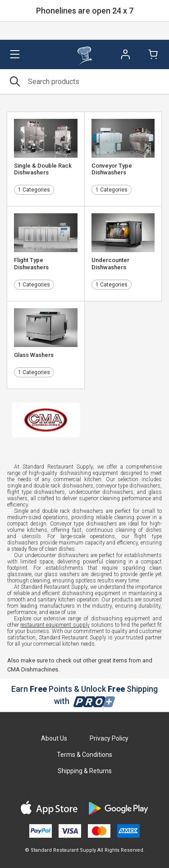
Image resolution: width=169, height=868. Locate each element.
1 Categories (34, 190)
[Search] (84, 82)
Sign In (125, 54)
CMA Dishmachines (33, 669)
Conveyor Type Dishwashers (112, 169)
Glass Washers (34, 355)
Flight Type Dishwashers (31, 263)
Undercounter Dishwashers (110, 263)
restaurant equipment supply (55, 625)
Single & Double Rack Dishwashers (43, 169)
